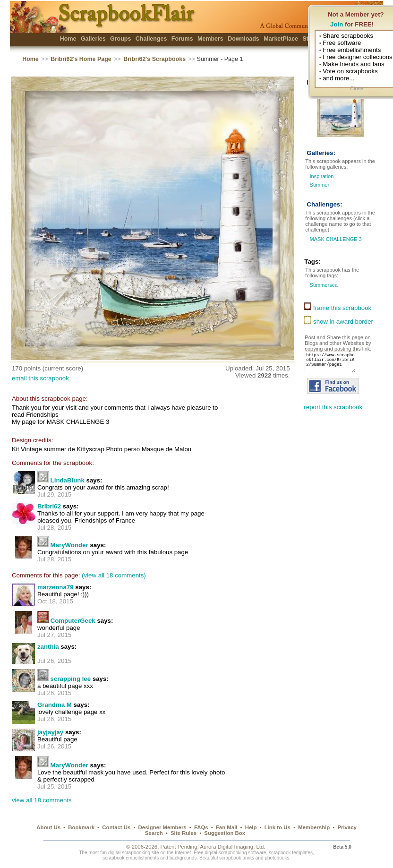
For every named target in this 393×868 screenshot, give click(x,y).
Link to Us (278, 827)
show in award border (338, 322)
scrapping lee (71, 679)
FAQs (201, 827)
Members (210, 39)
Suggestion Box (225, 833)
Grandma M (55, 705)
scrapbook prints (237, 858)
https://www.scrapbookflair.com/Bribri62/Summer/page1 (333, 365)
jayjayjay (50, 732)
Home (68, 39)
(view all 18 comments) (114, 575)
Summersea (323, 285)
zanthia (48, 647)
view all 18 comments (42, 800)
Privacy (347, 827)
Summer (320, 185)
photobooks (277, 858)
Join (337, 24)
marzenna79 (56, 587)
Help (251, 827)
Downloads (243, 39)
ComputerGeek (73, 621)
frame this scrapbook (337, 308)
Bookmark (81, 827)
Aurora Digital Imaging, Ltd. (232, 847)
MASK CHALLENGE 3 (335, 239)
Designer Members (162, 827)
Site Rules (184, 833)
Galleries (93, 39)
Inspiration (322, 176)
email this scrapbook (40, 378)
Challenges (151, 39)
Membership (314, 827)
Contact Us (116, 827)
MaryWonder (69, 545)
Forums (182, 39)
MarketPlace (281, 39)
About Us (48, 827)
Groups (120, 39)
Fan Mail (227, 827)
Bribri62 (49, 506)
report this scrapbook (333, 413)
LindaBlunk (68, 480)
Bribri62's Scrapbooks (154, 59)
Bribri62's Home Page (81, 59)
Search (154, 833)
